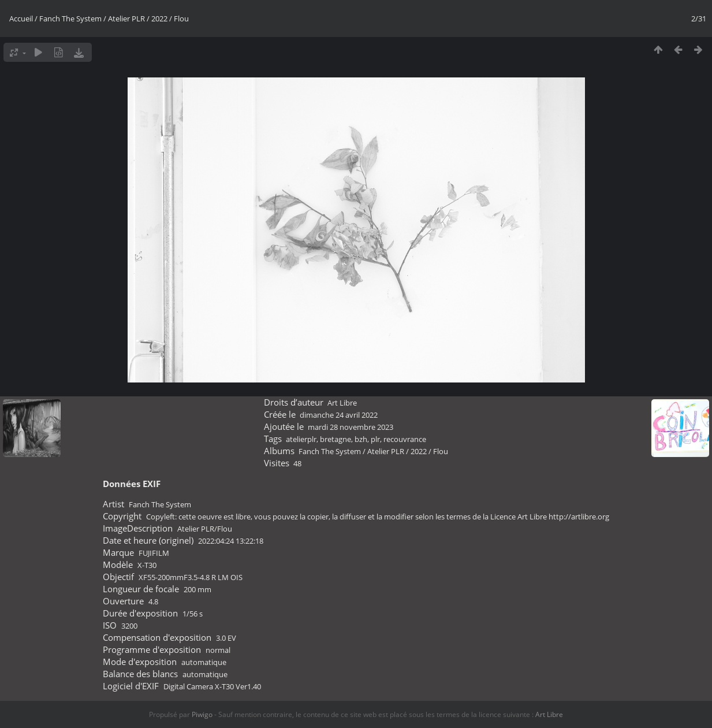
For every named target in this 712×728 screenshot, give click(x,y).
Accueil (21, 18)
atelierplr (301, 439)
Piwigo (202, 714)
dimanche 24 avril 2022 (339, 415)
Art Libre (342, 403)
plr (375, 439)
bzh (361, 439)
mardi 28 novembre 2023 (351, 427)
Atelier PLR (126, 18)
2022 (159, 18)
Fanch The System (70, 18)
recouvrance (405, 439)
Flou (181, 18)
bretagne (336, 439)
